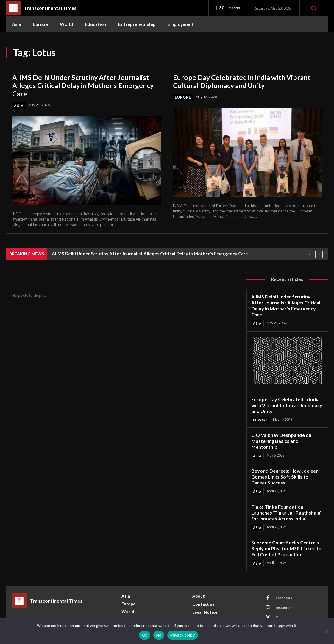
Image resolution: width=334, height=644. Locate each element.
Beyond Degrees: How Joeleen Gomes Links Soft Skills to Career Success (285, 461)
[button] (314, 8)
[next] (319, 254)
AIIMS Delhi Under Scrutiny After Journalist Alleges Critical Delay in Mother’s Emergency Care (85, 85)
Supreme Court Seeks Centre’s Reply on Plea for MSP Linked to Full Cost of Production (284, 531)
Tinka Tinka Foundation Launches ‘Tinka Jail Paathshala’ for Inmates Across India (287, 496)
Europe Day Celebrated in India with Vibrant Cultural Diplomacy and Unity (244, 81)
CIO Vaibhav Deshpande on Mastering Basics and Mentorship (286, 430)
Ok (145, 635)
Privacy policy (183, 635)
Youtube (282, 609)
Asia (19, 105)
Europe (183, 97)
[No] (327, 631)
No (159, 635)
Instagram (283, 589)
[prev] (309, 254)
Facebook (283, 580)
